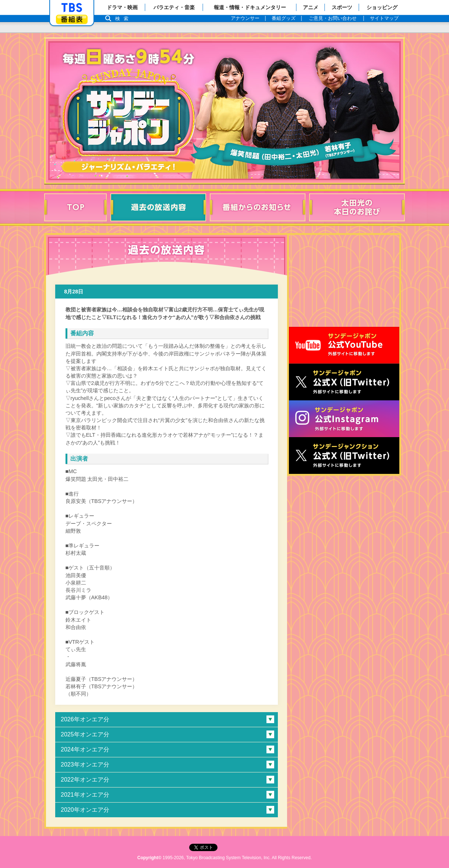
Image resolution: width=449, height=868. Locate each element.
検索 (124, 19)
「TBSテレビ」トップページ (72, 8)
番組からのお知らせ (258, 207)
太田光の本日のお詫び (357, 207)
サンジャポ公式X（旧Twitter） (344, 382)
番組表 (72, 19)
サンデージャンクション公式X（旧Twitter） (344, 456)
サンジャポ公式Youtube (344, 345)
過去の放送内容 (158, 207)
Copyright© (149, 858)
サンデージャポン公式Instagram (344, 419)
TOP (75, 207)
